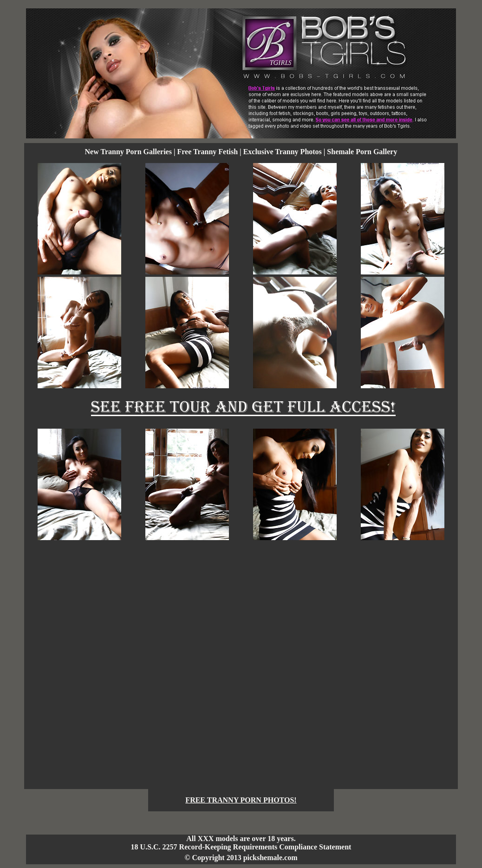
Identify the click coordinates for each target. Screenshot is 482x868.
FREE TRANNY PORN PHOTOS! (241, 800)
